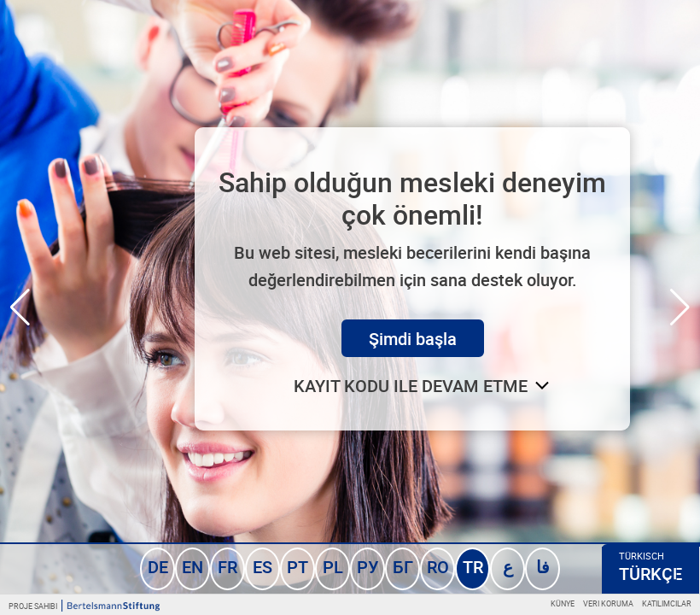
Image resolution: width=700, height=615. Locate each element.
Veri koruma (608, 603)
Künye (563, 603)
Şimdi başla (413, 339)
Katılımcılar (667, 603)
